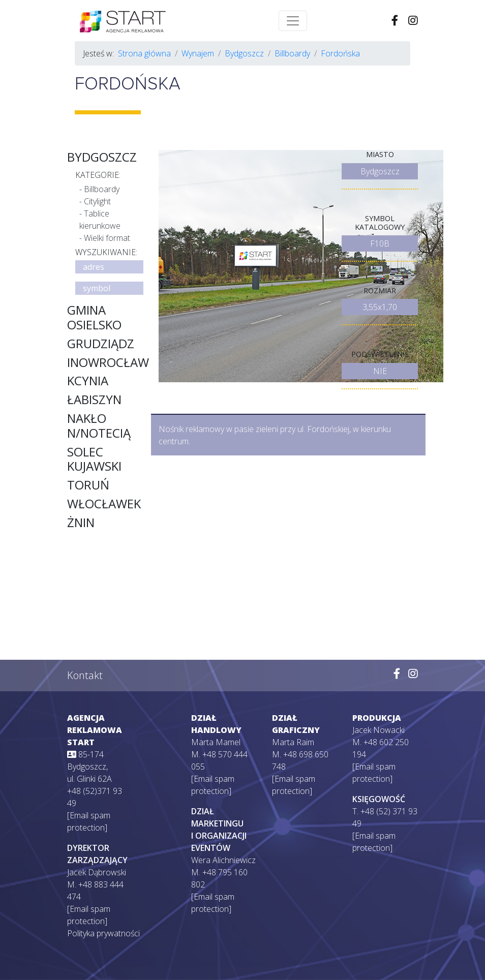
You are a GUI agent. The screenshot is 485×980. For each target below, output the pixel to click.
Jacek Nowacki (378, 730)
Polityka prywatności (103, 933)
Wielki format (107, 238)
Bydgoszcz (244, 53)
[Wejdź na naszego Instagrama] (413, 674)
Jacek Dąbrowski (97, 872)
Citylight (97, 201)
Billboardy (292, 53)
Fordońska (340, 53)
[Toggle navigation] (293, 21)
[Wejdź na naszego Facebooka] (397, 674)
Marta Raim (293, 742)
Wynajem (198, 53)
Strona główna (144, 53)
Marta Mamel (216, 742)
